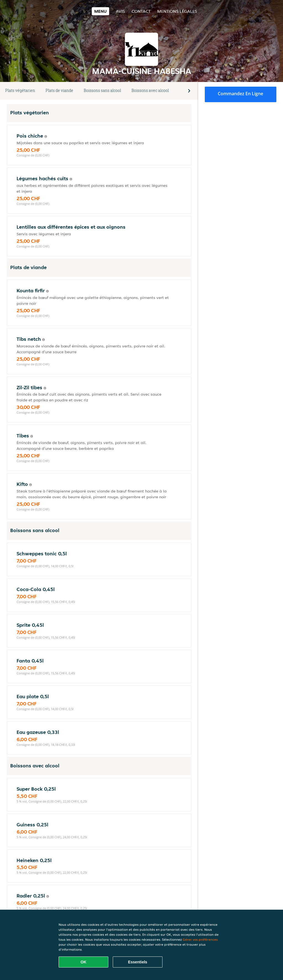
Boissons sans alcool (102, 90)
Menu (100, 11)
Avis (120, 11)
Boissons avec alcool (150, 90)
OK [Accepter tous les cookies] (84, 962)
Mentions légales (177, 11)
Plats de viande (59, 90)
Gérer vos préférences (200, 939)
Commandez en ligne (240, 94)
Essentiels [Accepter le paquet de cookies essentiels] (137, 962)
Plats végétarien (20, 90)
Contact (141, 11)
